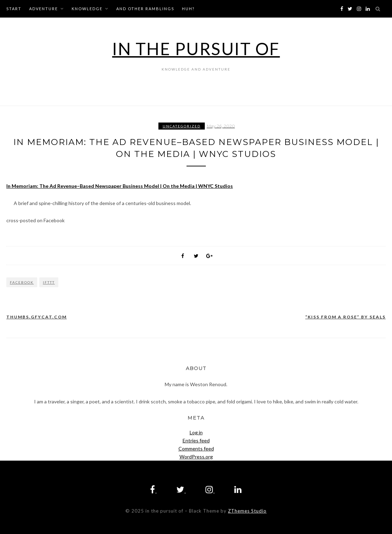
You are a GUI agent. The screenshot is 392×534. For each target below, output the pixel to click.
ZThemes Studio (247, 511)
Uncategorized (182, 126)
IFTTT (49, 282)
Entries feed (196, 440)
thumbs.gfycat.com (37, 317)
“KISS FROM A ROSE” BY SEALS (345, 317)
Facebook (22, 282)
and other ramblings (145, 9)
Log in (196, 432)
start (14, 9)
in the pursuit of (196, 49)
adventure (44, 9)
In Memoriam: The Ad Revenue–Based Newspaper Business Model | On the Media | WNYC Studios (120, 186)
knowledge (87, 9)
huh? (188, 9)
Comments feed (196, 449)
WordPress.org (196, 457)
